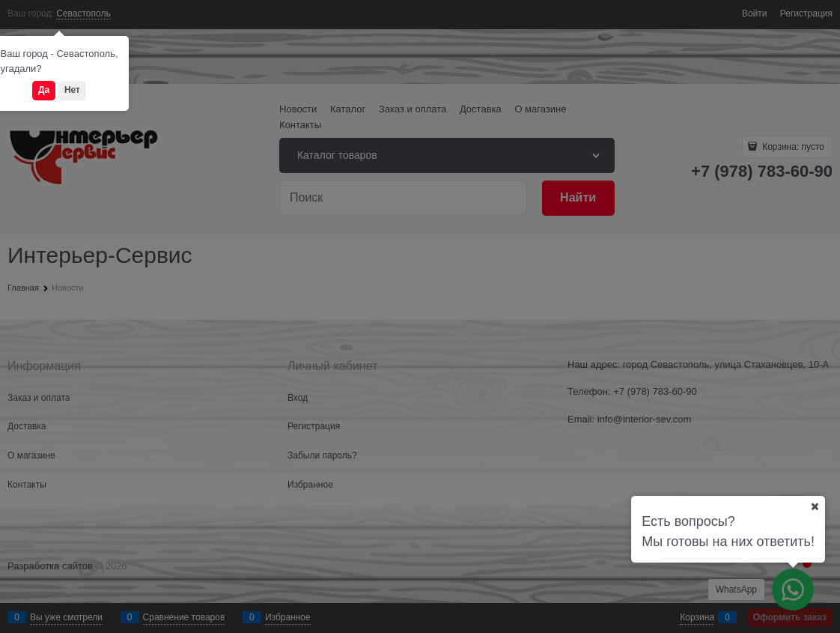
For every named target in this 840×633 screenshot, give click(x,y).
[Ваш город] (815, 506)
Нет (72, 90)
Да (44, 90)
